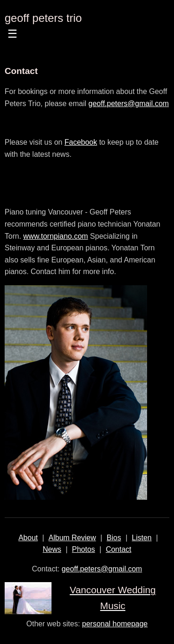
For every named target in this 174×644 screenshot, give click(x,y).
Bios (114, 538)
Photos (84, 549)
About (28, 538)
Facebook (81, 142)
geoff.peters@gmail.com (129, 104)
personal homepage (115, 624)
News (52, 549)
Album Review (72, 538)
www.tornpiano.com (56, 236)
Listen (142, 538)
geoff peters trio (43, 18)
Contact (119, 549)
